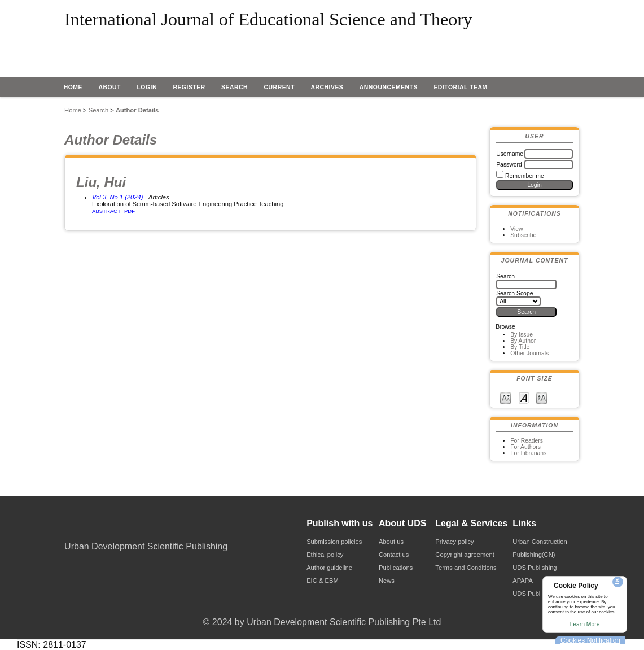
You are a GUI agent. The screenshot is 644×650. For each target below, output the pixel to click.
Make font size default (524, 397)
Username (510, 154)
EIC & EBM (323, 581)
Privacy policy (454, 542)
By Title (520, 347)
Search (235, 87)
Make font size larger (542, 397)
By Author (523, 341)
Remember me (525, 176)
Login (147, 87)
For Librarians (528, 453)
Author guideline (329, 568)
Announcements (389, 87)
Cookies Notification (590, 640)
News (387, 581)
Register (189, 87)
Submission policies (334, 542)
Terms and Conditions (466, 568)
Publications (396, 568)
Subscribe (523, 235)
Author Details (137, 110)
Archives (327, 87)
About (109, 87)
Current (279, 87)
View (516, 229)
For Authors (525, 447)
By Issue (522, 335)
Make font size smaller (506, 397)
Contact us (394, 555)
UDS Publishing (535, 568)
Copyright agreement (465, 555)
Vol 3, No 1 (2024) (117, 197)
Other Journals (529, 353)
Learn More (585, 624)
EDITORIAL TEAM (460, 87)
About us (391, 542)
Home (73, 87)
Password (509, 165)
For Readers (527, 441)
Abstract (106, 211)
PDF (130, 211)
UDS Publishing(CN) (541, 594)
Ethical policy (325, 555)
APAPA (523, 581)
